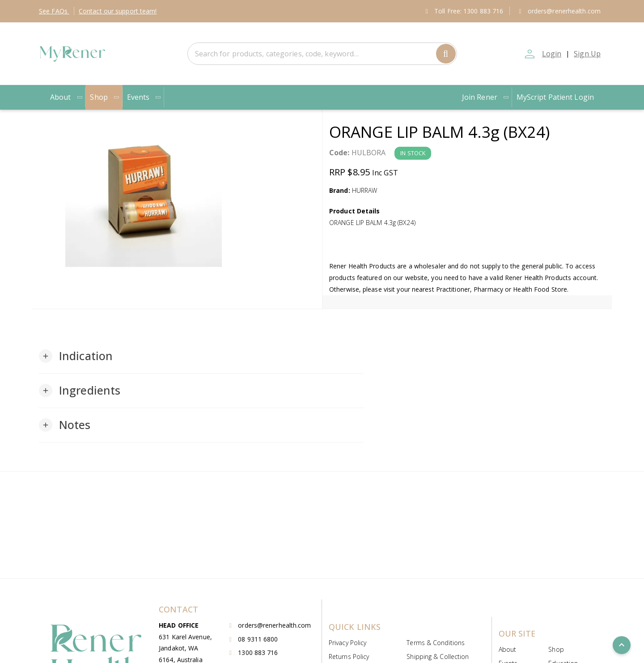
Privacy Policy (347, 643)
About (66, 97)
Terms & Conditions (436, 643)
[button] (76, 356)
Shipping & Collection (438, 657)
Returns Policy (349, 657)
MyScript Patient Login (555, 97)
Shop (105, 97)
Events (144, 97)
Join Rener (486, 97)
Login (552, 54)
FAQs (54, 11)
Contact (118, 11)
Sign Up (587, 54)
